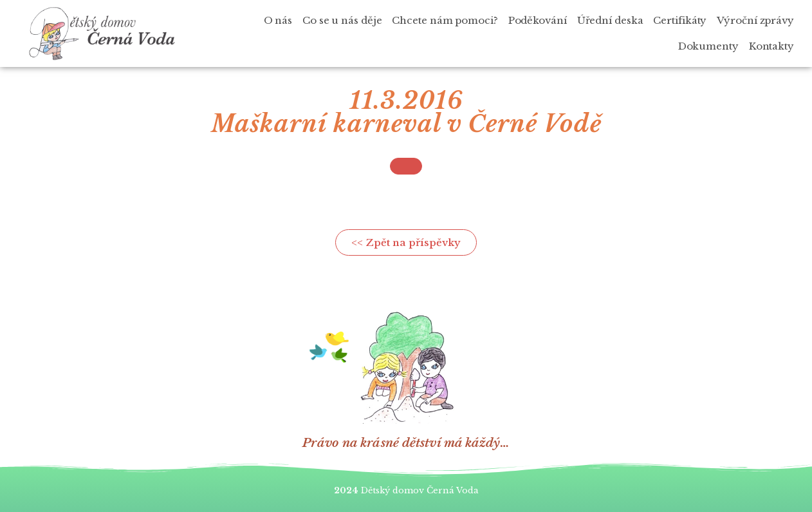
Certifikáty (680, 20)
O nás (278, 20)
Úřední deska (610, 20)
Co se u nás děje (342, 20)
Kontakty (771, 46)
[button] (406, 166)
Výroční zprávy (755, 20)
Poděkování (538, 20)
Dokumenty (708, 46)
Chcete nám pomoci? (445, 20)
